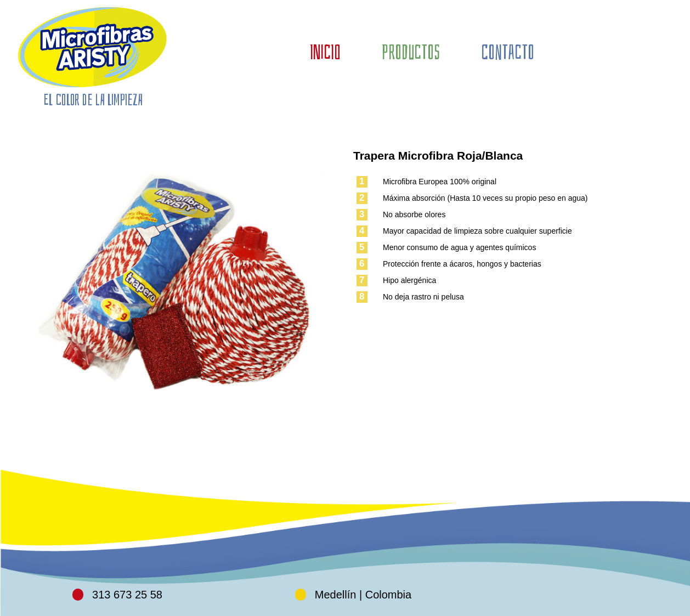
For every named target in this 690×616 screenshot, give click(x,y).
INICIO (325, 53)
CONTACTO (508, 53)
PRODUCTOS (411, 53)
